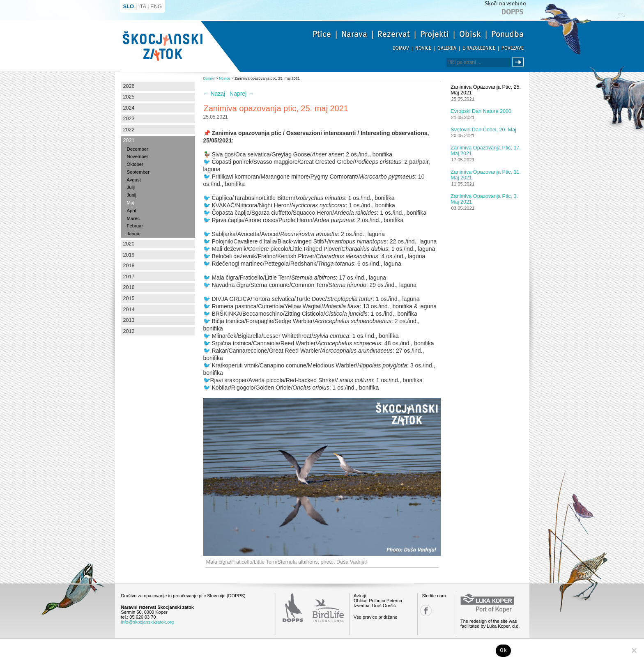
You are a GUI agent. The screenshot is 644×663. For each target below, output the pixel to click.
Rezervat (394, 34)
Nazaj (214, 94)
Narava (354, 34)
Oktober (135, 164)
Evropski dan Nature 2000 (481, 111)
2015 (129, 298)
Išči (519, 62)
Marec (133, 218)
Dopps (513, 12)
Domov (401, 48)
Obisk (470, 34)
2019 (129, 255)
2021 (129, 140)
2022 (129, 130)
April (132, 211)
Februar (135, 226)
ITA (142, 6)
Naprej (242, 94)
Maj (131, 203)
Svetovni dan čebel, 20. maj (483, 130)
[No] (634, 650)
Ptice (322, 34)
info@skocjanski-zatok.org (148, 622)
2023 (129, 119)
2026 (129, 86)
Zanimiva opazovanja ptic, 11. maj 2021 (486, 175)
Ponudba (507, 34)
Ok (503, 650)
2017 (129, 277)
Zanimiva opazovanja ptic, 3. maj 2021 (484, 199)
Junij (132, 195)
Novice (423, 48)
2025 (129, 97)
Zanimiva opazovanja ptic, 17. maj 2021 (486, 151)
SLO (129, 6)
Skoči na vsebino (505, 3)
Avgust (134, 180)
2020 (129, 244)
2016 (129, 287)
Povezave (513, 48)
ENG (156, 6)
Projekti (435, 34)
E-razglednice (479, 48)
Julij (131, 187)
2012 (129, 331)
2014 (129, 310)
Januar (134, 234)
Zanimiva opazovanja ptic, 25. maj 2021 (486, 90)
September (138, 172)
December (138, 149)
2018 (129, 266)
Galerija (447, 48)
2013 (129, 320)
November (138, 156)
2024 (129, 108)
